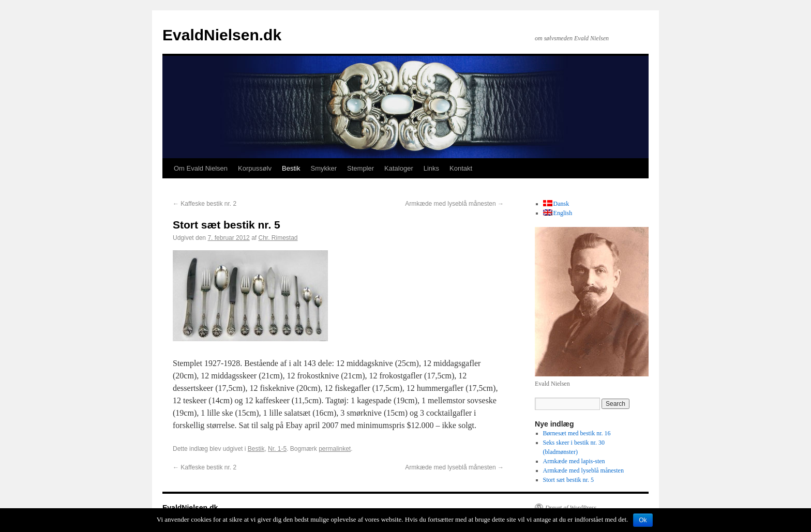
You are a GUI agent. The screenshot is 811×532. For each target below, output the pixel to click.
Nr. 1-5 (277, 449)
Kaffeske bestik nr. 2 (205, 204)
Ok (643, 520)
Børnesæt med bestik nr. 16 (577, 433)
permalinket (335, 449)
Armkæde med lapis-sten (574, 461)
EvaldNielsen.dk (222, 35)
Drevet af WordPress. (572, 508)
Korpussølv (255, 168)
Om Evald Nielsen (201, 168)
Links (431, 168)
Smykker (324, 168)
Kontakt (461, 168)
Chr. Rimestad (278, 238)
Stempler (361, 168)
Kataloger (399, 168)
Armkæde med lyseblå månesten (454, 204)
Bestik (291, 168)
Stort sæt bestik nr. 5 (568, 480)
